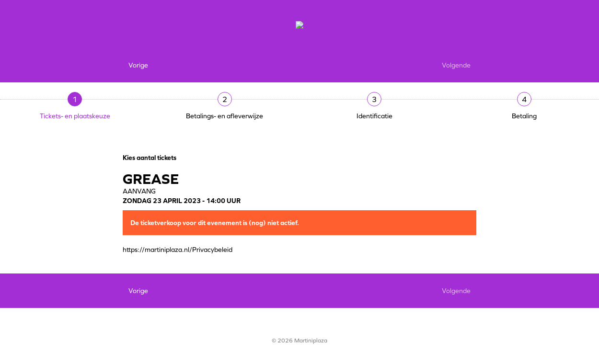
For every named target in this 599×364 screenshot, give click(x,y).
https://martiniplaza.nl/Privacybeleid (178, 250)
